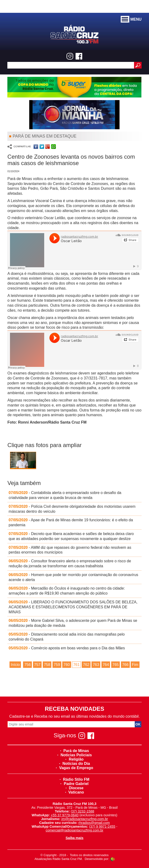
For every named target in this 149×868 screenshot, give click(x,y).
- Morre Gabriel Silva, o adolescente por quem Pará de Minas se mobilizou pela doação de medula (73, 623)
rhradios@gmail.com (94, 823)
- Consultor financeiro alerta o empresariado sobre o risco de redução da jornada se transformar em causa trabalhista (70, 563)
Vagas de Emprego (74, 768)
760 (67, 665)
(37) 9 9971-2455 (102, 826)
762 (86, 665)
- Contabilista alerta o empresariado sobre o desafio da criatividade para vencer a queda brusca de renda (65, 495)
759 (57, 665)
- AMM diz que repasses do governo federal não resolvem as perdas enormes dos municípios (70, 550)
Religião (74, 759)
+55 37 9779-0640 (65, 815)
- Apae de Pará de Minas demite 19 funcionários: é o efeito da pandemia (71, 522)
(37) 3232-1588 (82, 811)
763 (96, 665)
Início (15, 665)
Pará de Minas (75, 751)
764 (106, 665)
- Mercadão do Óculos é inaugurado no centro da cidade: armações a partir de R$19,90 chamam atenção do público (67, 591)
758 (47, 665)
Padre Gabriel (74, 784)
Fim (135, 665)
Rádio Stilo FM (74, 779)
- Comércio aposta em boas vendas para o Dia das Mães (67, 648)
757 (37, 665)
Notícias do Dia (75, 764)
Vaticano (75, 792)
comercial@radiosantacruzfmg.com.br (74, 830)
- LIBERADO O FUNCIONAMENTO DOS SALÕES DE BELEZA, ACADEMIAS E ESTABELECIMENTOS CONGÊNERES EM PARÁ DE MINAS (73, 607)
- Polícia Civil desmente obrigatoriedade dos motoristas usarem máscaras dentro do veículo (72, 509)
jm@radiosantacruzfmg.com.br (85, 819)
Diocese (74, 788)
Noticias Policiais (75, 755)
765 (116, 665)
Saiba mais (74, 838)
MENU (131, 19)
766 (125, 665)
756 (27, 665)
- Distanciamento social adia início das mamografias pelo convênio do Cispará (67, 637)
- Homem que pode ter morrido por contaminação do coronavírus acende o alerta (73, 577)
